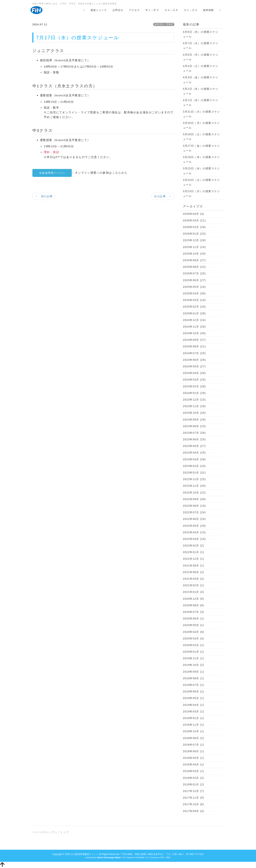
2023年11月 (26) (194, 406)
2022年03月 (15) (194, 539)
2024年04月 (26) (194, 373)
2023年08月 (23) (194, 426)
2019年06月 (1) (194, 691)
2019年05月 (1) (194, 698)
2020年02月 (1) (194, 645)
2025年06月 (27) (194, 280)
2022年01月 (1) (194, 552)
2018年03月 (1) (194, 771)
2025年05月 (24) (194, 287)
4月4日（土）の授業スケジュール (201, 68)
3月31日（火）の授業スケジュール (201, 114)
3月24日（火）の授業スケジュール (201, 182)
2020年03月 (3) (194, 639)
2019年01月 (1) (194, 718)
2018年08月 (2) (194, 738)
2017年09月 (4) (194, 811)
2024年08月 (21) (194, 346)
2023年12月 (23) (194, 400)
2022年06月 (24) (194, 519)
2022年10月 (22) (194, 493)
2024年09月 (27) (194, 340)
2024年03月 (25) (194, 380)
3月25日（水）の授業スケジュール (201, 171)
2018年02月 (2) (194, 778)
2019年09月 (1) (194, 672)
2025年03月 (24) (194, 300)
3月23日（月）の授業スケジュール (201, 194)
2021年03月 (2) (194, 579)
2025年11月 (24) (194, 247)
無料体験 (209, 10)
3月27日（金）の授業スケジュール (201, 148)
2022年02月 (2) (194, 546)
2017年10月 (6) (194, 804)
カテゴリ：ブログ (164, 24)
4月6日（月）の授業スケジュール (201, 57)
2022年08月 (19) (194, 506)
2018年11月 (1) (194, 725)
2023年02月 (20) (194, 466)
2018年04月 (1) (194, 764)
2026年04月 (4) (194, 214)
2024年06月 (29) (194, 360)
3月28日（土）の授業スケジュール (201, 137)
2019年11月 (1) (194, 658)
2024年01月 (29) (194, 393)
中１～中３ (152, 10)
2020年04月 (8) (194, 632)
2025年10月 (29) (194, 254)
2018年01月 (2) (194, 784)
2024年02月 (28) (194, 386)
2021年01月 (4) (194, 592)
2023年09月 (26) (194, 420)
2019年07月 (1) (194, 685)
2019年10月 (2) (194, 665)
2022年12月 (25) (194, 479)
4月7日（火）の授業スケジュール (201, 46)
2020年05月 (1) (194, 625)
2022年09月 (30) (194, 499)
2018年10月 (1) (194, 731)
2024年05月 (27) (194, 366)
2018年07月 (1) (194, 745)
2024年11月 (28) (194, 327)
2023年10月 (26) (194, 413)
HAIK (168, 857)
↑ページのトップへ (45, 832)
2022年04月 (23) (194, 532)
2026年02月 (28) (194, 227)
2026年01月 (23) (194, 234)
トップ (64, 832)
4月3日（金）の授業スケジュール (201, 80)
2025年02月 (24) (194, 307)
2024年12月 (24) (194, 320)
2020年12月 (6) (194, 599)
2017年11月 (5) (194, 798)
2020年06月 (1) (194, 619)
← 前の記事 (44, 196)
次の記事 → (163, 196)
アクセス (134, 10)
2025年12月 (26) (194, 240)
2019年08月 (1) (194, 678)
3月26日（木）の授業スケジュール (201, 159)
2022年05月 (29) (194, 526)
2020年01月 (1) (194, 652)
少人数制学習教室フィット (84, 854)
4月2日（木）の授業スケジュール (201, 91)
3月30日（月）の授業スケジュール (201, 125)
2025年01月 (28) (194, 313)
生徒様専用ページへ (52, 173)
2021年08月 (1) (194, 566)
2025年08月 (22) (194, 267)
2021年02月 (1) (194, 585)
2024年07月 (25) (194, 353)
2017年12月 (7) (194, 791)
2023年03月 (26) (194, 459)
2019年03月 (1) (194, 711)
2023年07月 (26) (194, 433)
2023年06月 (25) (194, 439)
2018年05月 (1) (194, 758)
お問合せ (118, 10)
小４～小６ (171, 10)
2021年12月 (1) (194, 559)
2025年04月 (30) (194, 293)
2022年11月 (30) (194, 486)
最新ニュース (99, 10)
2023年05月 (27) (194, 446)
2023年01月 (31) (194, 473)
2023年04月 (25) (194, 453)
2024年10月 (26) (194, 333)
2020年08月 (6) (194, 605)
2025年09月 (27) (194, 260)
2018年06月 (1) (194, 751)
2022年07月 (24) (194, 512)
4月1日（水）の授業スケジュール (201, 102)
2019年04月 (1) (194, 705)
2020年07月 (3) (194, 612)
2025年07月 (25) (194, 273)
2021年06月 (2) (194, 572)
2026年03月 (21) (194, 220)
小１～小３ (191, 10)
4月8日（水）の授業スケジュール (201, 34)
